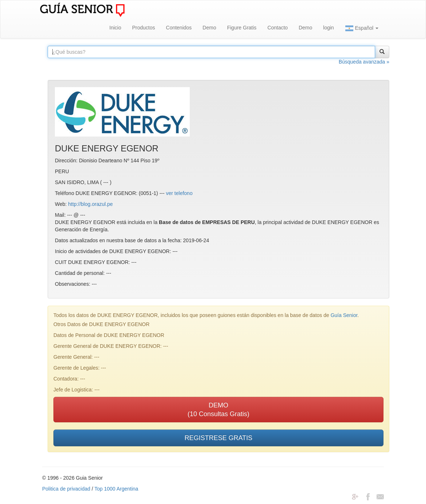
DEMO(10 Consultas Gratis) (218, 410)
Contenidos (179, 28)
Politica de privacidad (66, 489)
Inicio (115, 28)
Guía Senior (344, 315)
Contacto (278, 28)
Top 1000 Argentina (116, 489)
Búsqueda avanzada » (364, 62)
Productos (143, 28)
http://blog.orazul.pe (90, 204)
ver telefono (179, 193)
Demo (209, 28)
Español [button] (362, 28)
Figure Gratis (242, 28)
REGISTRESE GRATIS (219, 438)
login (329, 28)
